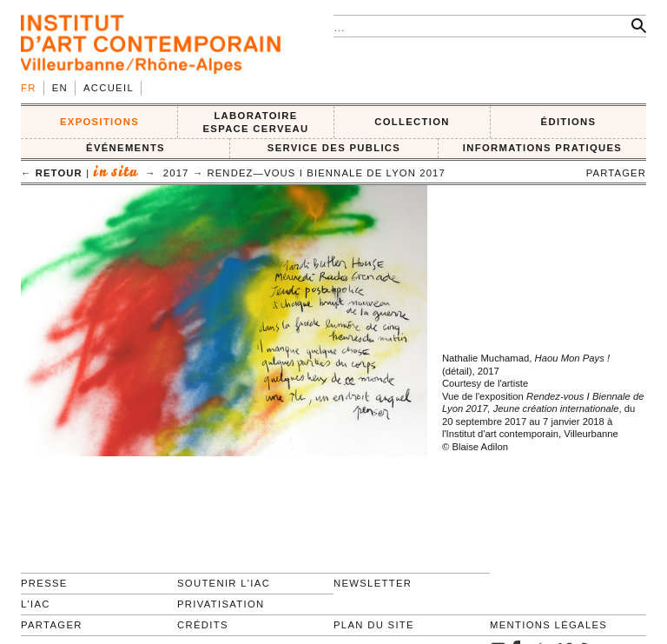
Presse (44, 583)
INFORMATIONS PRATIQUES (542, 148)
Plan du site (374, 625)
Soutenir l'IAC (224, 583)
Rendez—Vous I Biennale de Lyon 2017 (326, 173)
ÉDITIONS (569, 122)
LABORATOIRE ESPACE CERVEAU (255, 122)
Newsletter (373, 583)
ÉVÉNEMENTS (125, 148)
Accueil (109, 88)
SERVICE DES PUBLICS (334, 148)
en (60, 88)
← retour (52, 173)
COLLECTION (412, 122)
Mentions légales (548, 625)
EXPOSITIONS (99, 122)
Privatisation (221, 604)
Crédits (203, 625)
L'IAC (36, 604)
